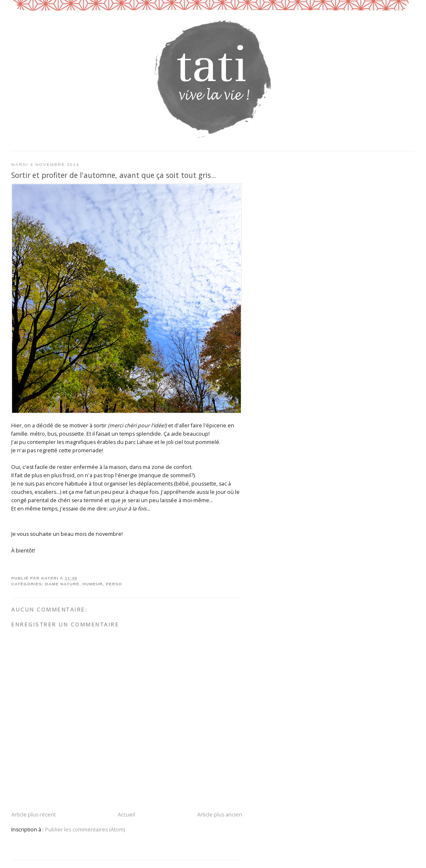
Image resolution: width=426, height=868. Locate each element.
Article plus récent (33, 815)
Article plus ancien (220, 815)
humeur (93, 584)
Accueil (126, 815)
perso (114, 584)
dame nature (62, 584)
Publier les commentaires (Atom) (85, 830)
